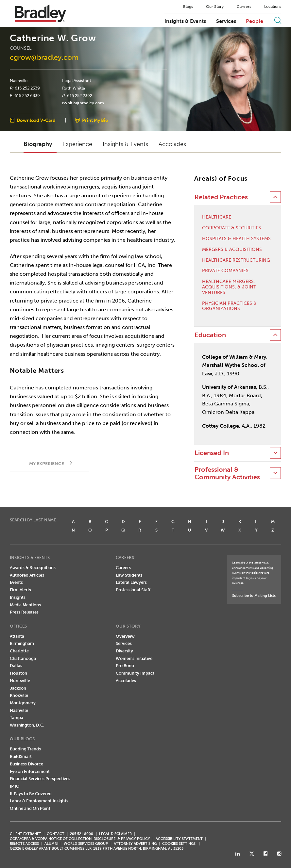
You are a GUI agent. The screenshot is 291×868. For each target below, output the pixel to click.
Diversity (124, 651)
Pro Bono (125, 666)
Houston (18, 673)
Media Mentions (25, 605)
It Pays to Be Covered (31, 794)
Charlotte (19, 651)
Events (16, 582)
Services (226, 21)
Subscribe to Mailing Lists (254, 596)
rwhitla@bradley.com (83, 103)
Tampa (17, 718)
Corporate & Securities (231, 228)
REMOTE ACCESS (24, 844)
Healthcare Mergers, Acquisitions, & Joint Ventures (229, 287)
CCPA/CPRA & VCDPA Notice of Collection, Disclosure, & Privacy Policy (80, 839)
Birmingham (22, 643)
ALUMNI (51, 844)
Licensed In (212, 453)
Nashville (19, 81)
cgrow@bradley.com (44, 57)
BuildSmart (21, 756)
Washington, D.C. (27, 725)
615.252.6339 (27, 95)
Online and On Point (30, 808)
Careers (244, 7)
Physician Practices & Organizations (229, 306)
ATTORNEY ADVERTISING (135, 844)
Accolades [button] (172, 144)
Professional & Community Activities (227, 473)
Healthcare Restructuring (236, 260)
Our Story (215, 7)
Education (210, 335)
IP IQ (15, 786)
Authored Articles (27, 575)
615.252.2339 (27, 88)
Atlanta (17, 636)
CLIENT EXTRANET (26, 834)
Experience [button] (77, 144)
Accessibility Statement (179, 839)
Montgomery (23, 703)
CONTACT (56, 834)
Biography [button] (38, 144)
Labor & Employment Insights (39, 801)
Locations (273, 7)
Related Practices (221, 197)
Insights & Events (185, 21)
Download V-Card (36, 121)
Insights (18, 597)
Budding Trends (25, 749)
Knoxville (19, 695)
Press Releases (24, 612)
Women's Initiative (134, 658)
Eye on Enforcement (30, 771)
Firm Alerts (20, 590)
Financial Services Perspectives (40, 779)
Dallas (16, 666)
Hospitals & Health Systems (236, 239)
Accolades (126, 681)
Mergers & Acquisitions (232, 250)
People (255, 21)
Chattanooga (23, 658)
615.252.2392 (80, 95)
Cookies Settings (179, 844)
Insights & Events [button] (125, 144)
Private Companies (225, 271)
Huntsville (20, 681)
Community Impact (135, 673)
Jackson (18, 688)
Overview (125, 636)
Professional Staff (133, 590)
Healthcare (217, 217)
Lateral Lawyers (131, 582)
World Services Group (86, 844)
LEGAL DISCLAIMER (115, 834)
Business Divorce (26, 764)
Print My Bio (95, 121)
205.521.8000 (82, 834)
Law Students (129, 575)
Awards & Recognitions (33, 568)
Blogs (188, 7)
